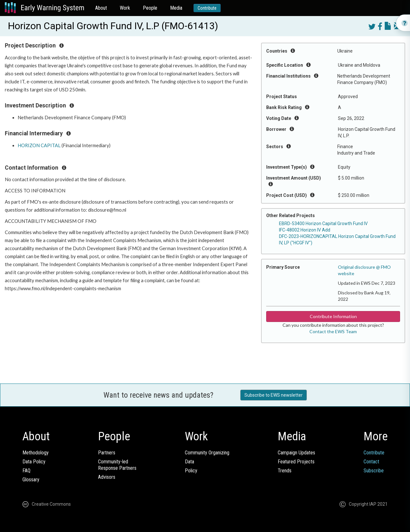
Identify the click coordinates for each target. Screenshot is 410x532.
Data (189, 462)
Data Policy (34, 462)
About (101, 8)
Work (125, 8)
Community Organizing (207, 453)
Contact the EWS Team (333, 331)
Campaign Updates (296, 453)
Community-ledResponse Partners (117, 465)
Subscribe (374, 471)
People (150, 8)
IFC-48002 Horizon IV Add (305, 230)
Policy (191, 471)
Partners (107, 453)
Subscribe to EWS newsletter (274, 395)
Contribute (207, 8)
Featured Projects (296, 462)
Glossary (31, 480)
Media (176, 8)
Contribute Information (333, 316)
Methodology (36, 453)
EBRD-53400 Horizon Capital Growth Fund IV (323, 224)
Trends (285, 471)
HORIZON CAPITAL (39, 145)
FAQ (26, 471)
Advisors (107, 477)
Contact (371, 462)
